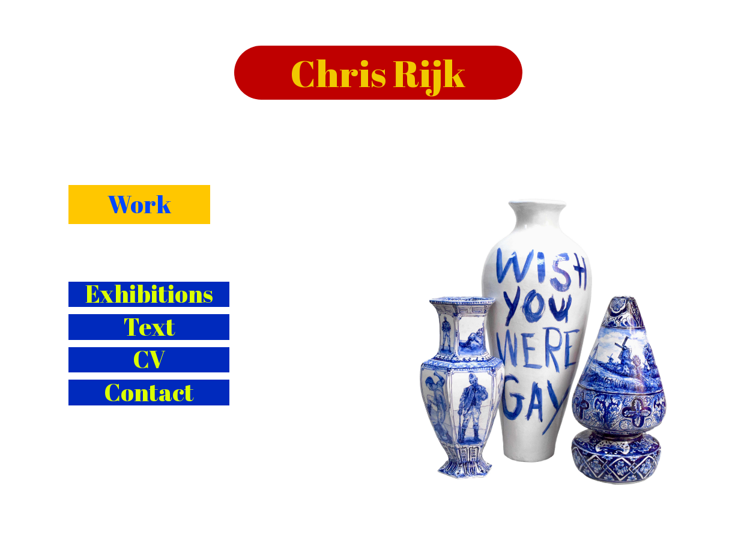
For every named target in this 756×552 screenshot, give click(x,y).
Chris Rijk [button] (378, 73)
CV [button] (149, 360)
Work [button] (139, 204)
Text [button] (149, 327)
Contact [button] (149, 393)
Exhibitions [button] (149, 295)
